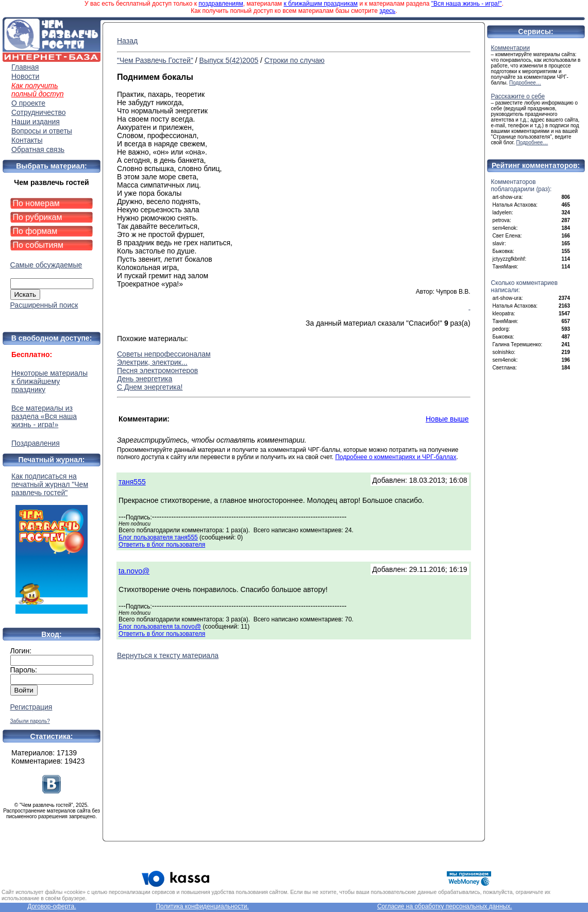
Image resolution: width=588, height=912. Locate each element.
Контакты (27, 140)
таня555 (132, 482)
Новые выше (447, 419)
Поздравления (36, 443)
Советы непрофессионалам (164, 354)
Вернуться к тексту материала (168, 655)
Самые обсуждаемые (46, 265)
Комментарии (511, 48)
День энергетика (145, 379)
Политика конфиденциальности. (202, 906)
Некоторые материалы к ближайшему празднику (49, 381)
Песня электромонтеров (157, 370)
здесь (387, 11)
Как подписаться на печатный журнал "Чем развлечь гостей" (52, 543)
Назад (127, 41)
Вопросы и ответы (42, 131)
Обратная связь (38, 149)
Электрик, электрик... (152, 362)
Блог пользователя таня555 (158, 537)
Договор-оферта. (52, 906)
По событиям (38, 245)
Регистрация (31, 707)
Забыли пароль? (30, 721)
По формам (35, 231)
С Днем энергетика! (150, 387)
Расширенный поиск (44, 305)
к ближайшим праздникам (321, 4)
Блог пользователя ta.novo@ (160, 627)
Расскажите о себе (518, 96)
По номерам (36, 203)
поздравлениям (221, 4)
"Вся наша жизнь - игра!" (467, 4)
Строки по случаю (295, 60)
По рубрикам (38, 217)
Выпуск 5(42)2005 (229, 60)
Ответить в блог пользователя (162, 545)
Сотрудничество (38, 112)
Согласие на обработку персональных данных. (445, 906)
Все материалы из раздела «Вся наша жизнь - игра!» (44, 416)
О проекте (28, 103)
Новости (25, 76)
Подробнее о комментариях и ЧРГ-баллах (396, 457)
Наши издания (36, 122)
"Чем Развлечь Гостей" (155, 60)
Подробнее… (525, 83)
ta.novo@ (134, 571)
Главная (25, 67)
